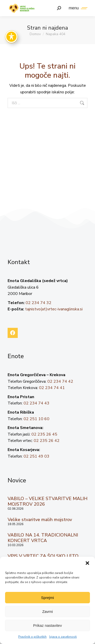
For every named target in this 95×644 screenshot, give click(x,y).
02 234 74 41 (52, 388)
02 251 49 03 (36, 456)
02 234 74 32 (39, 303)
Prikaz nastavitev (48, 625)
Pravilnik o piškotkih (32, 637)
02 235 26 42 (47, 441)
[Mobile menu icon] (77, 8)
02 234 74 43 (36, 403)
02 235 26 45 (44, 434)
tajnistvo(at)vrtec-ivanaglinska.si (54, 309)
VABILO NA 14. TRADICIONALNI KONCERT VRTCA (43, 538)
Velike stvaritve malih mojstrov (40, 520)
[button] (87, 563)
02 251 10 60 (36, 419)
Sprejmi (48, 598)
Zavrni (48, 611)
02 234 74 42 (60, 381)
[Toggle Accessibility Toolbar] (11, 37)
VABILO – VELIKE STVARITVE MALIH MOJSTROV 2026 (48, 501)
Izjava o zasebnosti (63, 637)
